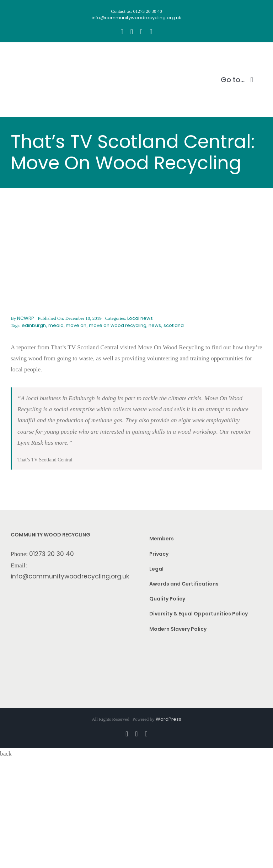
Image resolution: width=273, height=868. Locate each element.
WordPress (168, 719)
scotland (174, 325)
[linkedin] (151, 32)
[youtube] (141, 32)
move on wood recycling (118, 325)
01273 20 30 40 (52, 554)
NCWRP (26, 318)
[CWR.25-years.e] (37, 56)
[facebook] (122, 32)
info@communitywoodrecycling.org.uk (70, 576)
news (155, 325)
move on (76, 325)
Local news (140, 318)
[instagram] (132, 32)
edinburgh (34, 325)
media (56, 325)
